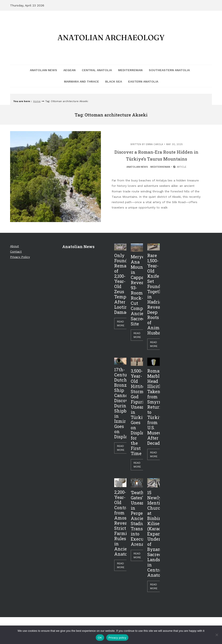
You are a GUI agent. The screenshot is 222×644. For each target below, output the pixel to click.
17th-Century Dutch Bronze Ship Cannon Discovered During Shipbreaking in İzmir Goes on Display (120, 403)
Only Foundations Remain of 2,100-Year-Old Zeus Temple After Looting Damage (120, 284)
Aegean (69, 70)
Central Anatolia (97, 70)
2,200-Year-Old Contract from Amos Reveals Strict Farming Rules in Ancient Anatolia (120, 523)
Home (37, 101)
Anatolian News (43, 70)
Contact (16, 251)
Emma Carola (154, 144)
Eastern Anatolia (143, 81)
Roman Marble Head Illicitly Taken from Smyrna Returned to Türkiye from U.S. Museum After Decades (153, 407)
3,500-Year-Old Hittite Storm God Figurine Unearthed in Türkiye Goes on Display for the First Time (137, 412)
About (14, 246)
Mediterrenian (130, 70)
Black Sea (114, 81)
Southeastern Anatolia (169, 70)
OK (100, 638)
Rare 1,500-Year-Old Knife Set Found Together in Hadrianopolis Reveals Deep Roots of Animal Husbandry (153, 294)
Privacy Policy (20, 257)
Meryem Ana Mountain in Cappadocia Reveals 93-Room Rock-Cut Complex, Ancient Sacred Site (137, 290)
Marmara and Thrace (81, 81)
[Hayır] (217, 635)
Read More (121, 324)
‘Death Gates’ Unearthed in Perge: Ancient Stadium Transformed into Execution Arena (137, 518)
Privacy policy (117, 638)
